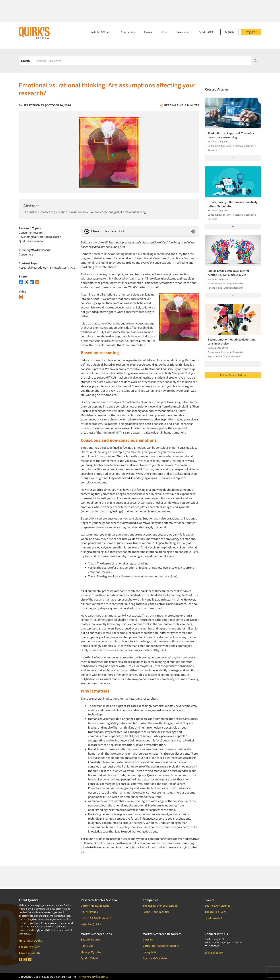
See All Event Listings (217, 906)
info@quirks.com (214, 953)
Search (25, 61)
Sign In (229, 32)
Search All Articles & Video (97, 918)
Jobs (164, 32)
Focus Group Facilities (156, 912)
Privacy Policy (87, 977)
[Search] (143, 61)
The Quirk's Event (30, 947)
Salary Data (150, 952)
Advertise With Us (29, 953)
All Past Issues (89, 912)
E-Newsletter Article (62, 267)
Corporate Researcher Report (161, 946)
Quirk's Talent (89, 958)
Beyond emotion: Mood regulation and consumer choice (232, 341)
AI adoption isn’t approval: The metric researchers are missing (231, 135)
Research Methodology (33, 267)
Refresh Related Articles (233, 375)
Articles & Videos (101, 32)
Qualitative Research (32, 241)
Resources (183, 32)
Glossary (148, 939)
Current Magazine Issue (95, 906)
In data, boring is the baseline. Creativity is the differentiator (233, 204)
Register (251, 32)
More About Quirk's (31, 940)
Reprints (103, 977)
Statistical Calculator (155, 958)
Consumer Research (32, 233)
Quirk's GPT (206, 32)
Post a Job (87, 946)
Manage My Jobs (91, 952)
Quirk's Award (213, 918)
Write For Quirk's (91, 924)
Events (148, 32)
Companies (128, 32)
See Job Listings (91, 939)
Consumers (26, 254)
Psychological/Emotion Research (40, 237)
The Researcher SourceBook (160, 906)
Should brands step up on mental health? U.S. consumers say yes (228, 273)
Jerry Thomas (34, 105)
